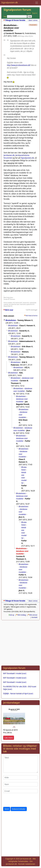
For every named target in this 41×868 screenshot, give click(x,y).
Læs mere (9, 738)
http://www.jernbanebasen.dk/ (19, 65)
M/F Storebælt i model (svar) (15, 673)
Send (7, 809)
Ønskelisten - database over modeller (23, 390)
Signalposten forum (17, 10)
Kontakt (34, 617)
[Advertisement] (20, 642)
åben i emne (33, 20)
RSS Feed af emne (32, 316)
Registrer (35, 13)
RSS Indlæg (22, 615)
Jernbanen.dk (9, 155)
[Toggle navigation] (37, 3)
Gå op (12, 615)
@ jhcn (31, 36)
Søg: (5, 16)
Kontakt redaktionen (27, 864)
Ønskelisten (11, 320)
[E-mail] (20, 791)
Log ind (28, 13)
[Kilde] (20, 777)
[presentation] (20, 800)
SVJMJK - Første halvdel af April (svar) (18, 694)
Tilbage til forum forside (15, 20)
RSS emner (33, 615)
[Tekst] (20, 764)
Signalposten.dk (10, 2)
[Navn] (20, 784)
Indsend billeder (19, 809)
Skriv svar (9, 310)
